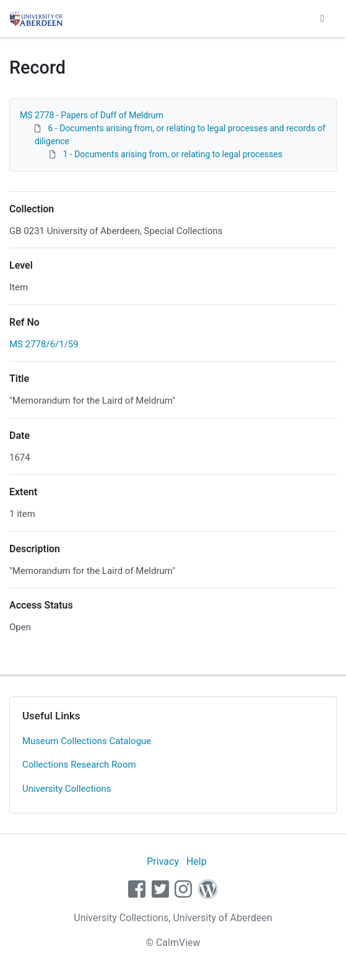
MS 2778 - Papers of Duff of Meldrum (92, 115)
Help (197, 861)
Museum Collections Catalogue (87, 741)
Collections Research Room (79, 765)
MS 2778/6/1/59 (44, 344)
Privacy (163, 861)
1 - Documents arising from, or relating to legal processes (172, 154)
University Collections (67, 789)
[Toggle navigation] (322, 19)
